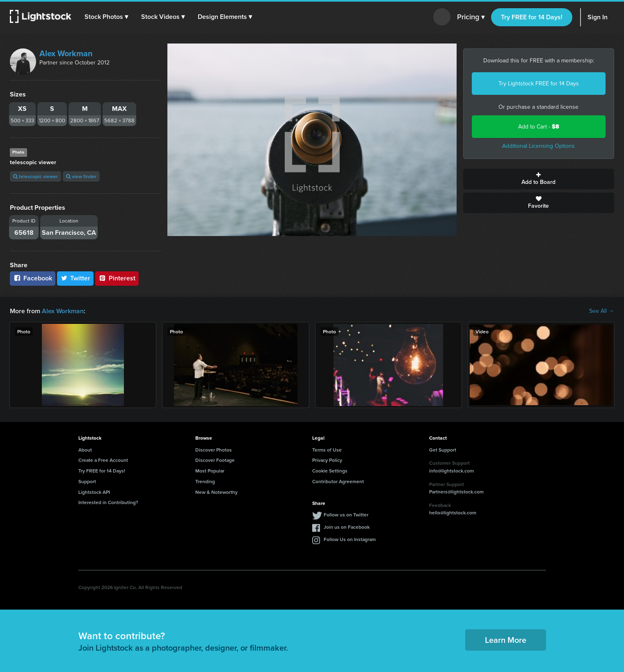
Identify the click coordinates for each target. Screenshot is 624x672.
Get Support (443, 450)
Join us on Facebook (347, 527)
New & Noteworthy (216, 492)
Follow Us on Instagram (350, 539)
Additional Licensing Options (538, 146)
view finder (81, 176)
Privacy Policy (327, 460)
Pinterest (117, 278)
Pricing (471, 17)
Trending (205, 481)
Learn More (506, 640)
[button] (106, 17)
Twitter (75, 278)
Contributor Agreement (338, 481)
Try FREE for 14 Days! (532, 17)
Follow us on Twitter (346, 515)
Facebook (33, 278)
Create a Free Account (103, 460)
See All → (602, 311)
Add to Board (539, 179)
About (85, 450)
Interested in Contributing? (108, 502)
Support (87, 481)
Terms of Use (327, 450)
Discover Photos (214, 450)
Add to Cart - (539, 127)
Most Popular (210, 471)
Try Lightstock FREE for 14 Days (539, 84)
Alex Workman (66, 53)
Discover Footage (215, 460)
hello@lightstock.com (453, 513)
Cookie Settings (330, 471)
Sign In (598, 17)
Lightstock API (94, 492)
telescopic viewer (35, 176)
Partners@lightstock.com (456, 492)
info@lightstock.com (451, 471)
